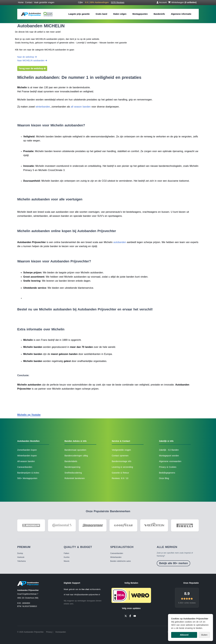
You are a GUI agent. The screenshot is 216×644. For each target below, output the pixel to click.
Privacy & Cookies (168, 467)
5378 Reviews (118, 2)
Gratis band (101, 14)
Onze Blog (164, 478)
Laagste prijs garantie (79, 14)
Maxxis (67, 561)
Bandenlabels (71, 461)
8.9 (187, 594)
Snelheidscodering (73, 473)
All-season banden (26, 461)
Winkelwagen (182, 2)
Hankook (21, 557)
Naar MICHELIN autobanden (32, 60)
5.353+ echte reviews (187, 603)
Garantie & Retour (120, 473)
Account (162, 2)
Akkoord (184, 635)
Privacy (49, 632)
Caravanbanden (25, 467)
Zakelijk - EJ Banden (169, 450)
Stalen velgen (120, 14)
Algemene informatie (181, 14)
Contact (29, 2)
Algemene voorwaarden (170, 461)
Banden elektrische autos (121, 561)
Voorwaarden (61, 632)
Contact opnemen (120, 456)
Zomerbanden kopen (27, 450)
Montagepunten (140, 14)
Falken (66, 553)
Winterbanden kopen (27, 456)
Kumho (67, 557)
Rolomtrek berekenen (75, 478)
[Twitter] (126, 616)
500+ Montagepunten (27, 478)
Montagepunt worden (169, 456)
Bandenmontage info (121, 461)
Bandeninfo (159, 14)
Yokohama (21, 561)
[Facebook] (130, 616)
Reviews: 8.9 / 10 (120, 478)
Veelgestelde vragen (121, 450)
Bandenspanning (72, 467)
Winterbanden (116, 557)
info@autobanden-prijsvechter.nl (87, 595)
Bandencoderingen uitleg (76, 456)
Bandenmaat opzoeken (75, 450)
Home (21, 2)
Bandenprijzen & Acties (28, 473)
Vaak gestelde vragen (44, 2)
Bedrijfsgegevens (167, 473)
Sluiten (204, 635)
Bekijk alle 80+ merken (173, 563)
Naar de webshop (27, 57)
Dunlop (20, 553)
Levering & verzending (122, 467)
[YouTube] (135, 616)
